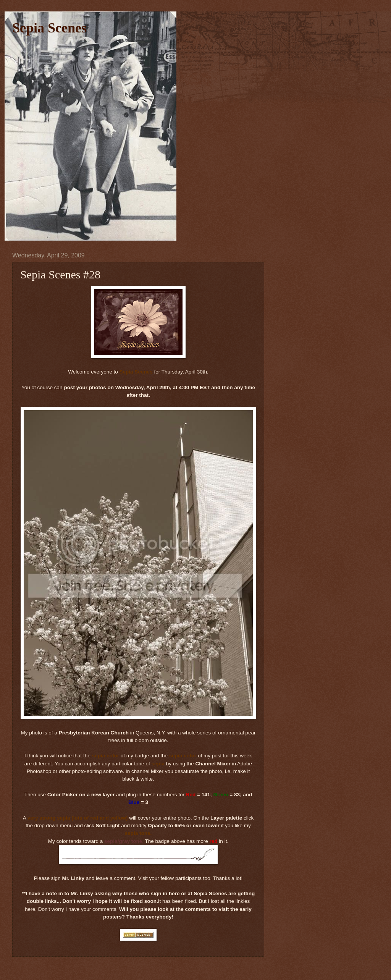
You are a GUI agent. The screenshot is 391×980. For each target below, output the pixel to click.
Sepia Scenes (49, 28)
